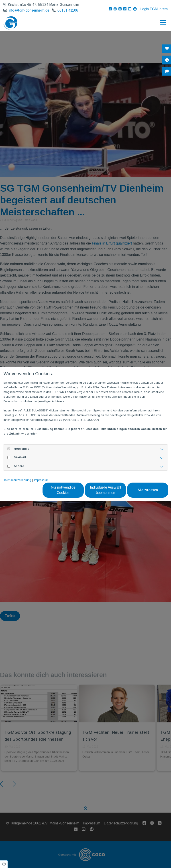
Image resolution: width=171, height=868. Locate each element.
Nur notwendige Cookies (63, 490)
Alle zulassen (148, 490)
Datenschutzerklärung (17, 480)
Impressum (41, 480)
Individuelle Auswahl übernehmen (105, 490)
